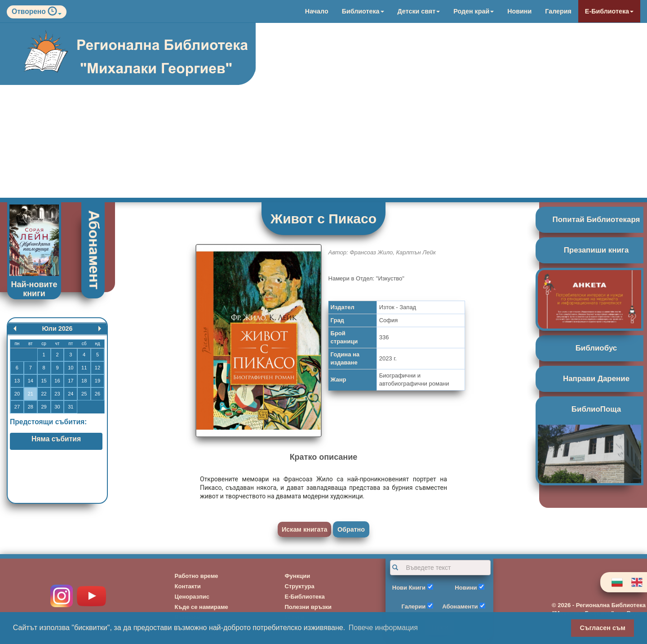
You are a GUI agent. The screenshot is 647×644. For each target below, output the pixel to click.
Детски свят (419, 11)
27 (17, 407)
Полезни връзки (308, 607)
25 (84, 394)
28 (31, 407)
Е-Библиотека (609, 11)
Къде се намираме (202, 607)
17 (71, 381)
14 (31, 381)
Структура (300, 586)
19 (97, 381)
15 (44, 381)
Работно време (197, 576)
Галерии (414, 606)
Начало (317, 11)
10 (71, 368)
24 (71, 394)
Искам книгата (304, 529)
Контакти (188, 586)
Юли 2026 (57, 329)
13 (17, 381)
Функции (298, 576)
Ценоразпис (192, 597)
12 (97, 368)
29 (44, 407)
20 (17, 394)
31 (71, 407)
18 (84, 381)
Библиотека (363, 11)
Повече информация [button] (383, 628)
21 (31, 394)
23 (57, 394)
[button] (55, 13)
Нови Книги (409, 588)
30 (57, 407)
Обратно (351, 529)
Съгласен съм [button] (603, 628)
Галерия (558, 11)
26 (97, 394)
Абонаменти (460, 606)
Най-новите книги (34, 289)
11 (84, 368)
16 (57, 381)
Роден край (474, 11)
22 (44, 394)
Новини (519, 11)
